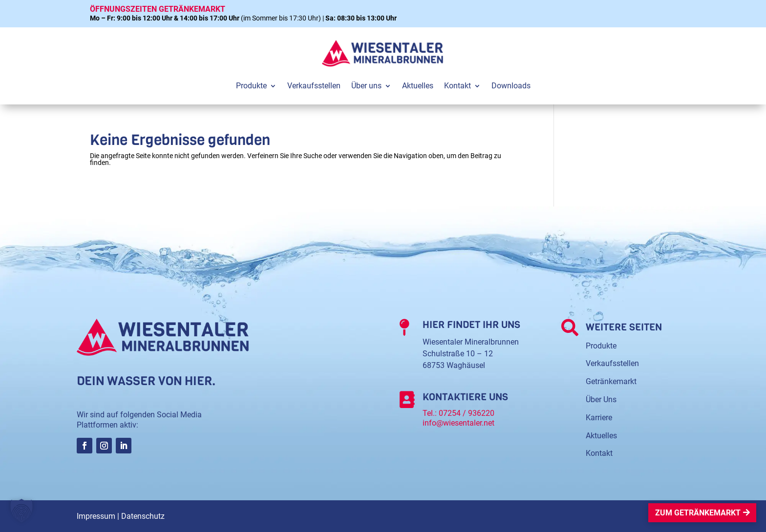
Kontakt (599, 453)
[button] (21, 511)
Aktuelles (601, 436)
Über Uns (601, 399)
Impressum (96, 516)
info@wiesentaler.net (458, 423)
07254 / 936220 (467, 413)
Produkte (601, 346)
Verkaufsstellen (612, 363)
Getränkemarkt (611, 381)
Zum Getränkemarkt (698, 513)
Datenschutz (143, 516)
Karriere (599, 418)
